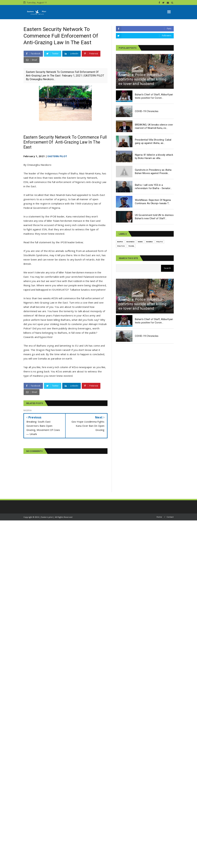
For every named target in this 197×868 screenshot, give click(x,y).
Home (159, 517)
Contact (170, 517)
